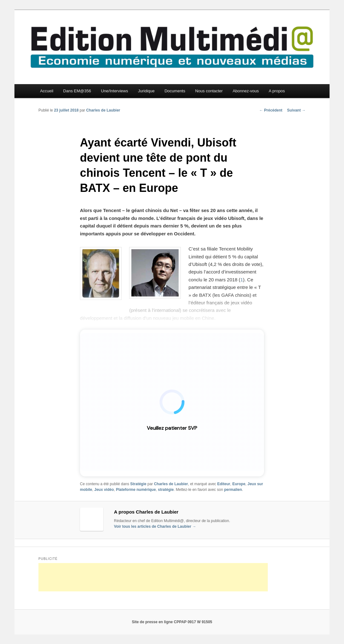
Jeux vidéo (104, 490)
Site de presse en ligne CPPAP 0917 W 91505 (172, 622)
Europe (239, 484)
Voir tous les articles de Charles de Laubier (155, 526)
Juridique (146, 91)
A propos (277, 91)
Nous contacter (209, 91)
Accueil (47, 91)
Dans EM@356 (77, 91)
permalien (233, 490)
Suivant (296, 110)
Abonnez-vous (246, 91)
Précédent (271, 110)
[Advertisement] (153, 577)
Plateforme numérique (136, 490)
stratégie (166, 490)
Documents (175, 91)
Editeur (224, 484)
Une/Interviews (114, 91)
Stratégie (138, 484)
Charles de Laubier (103, 110)
